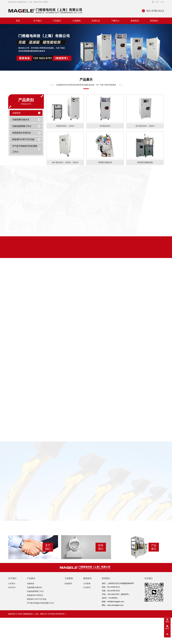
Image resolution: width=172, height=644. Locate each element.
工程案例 (76, 21)
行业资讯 (87, 581)
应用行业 (96, 21)
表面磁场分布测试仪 (26, 133)
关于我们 (37, 21)
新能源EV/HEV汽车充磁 (26, 139)
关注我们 (149, 572)
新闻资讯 (135, 21)
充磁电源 (26, 113)
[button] (83, 69)
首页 (18, 21)
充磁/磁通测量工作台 (26, 126)
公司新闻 (87, 577)
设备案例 (68, 577)
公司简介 (12, 577)
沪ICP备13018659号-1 (57, 608)
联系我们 (154, 21)
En (163, 2)
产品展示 (57, 21)
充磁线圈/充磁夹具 (26, 120)
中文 (157, 2)
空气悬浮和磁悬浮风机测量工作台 (26, 149)
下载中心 (115, 21)
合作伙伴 (12, 581)
